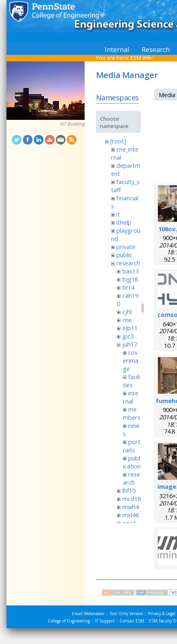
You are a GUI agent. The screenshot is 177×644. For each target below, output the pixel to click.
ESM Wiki (142, 58)
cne (127, 320)
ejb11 (130, 328)
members (132, 413)
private (126, 247)
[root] (118, 141)
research (128, 263)
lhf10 (129, 490)
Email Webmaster (88, 614)
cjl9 (127, 312)
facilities (131, 381)
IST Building (72, 124)
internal (131, 397)
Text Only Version (126, 614)
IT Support (105, 621)
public (124, 255)
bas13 (131, 271)
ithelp (124, 222)
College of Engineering (69, 621)
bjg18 (130, 279)
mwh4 (131, 507)
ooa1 (129, 523)
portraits (132, 446)
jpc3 (128, 336)
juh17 (130, 344)
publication (132, 462)
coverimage (131, 360)
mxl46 (131, 515)
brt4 (128, 287)
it (118, 214)
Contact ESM (132, 621)
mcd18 (132, 499)
